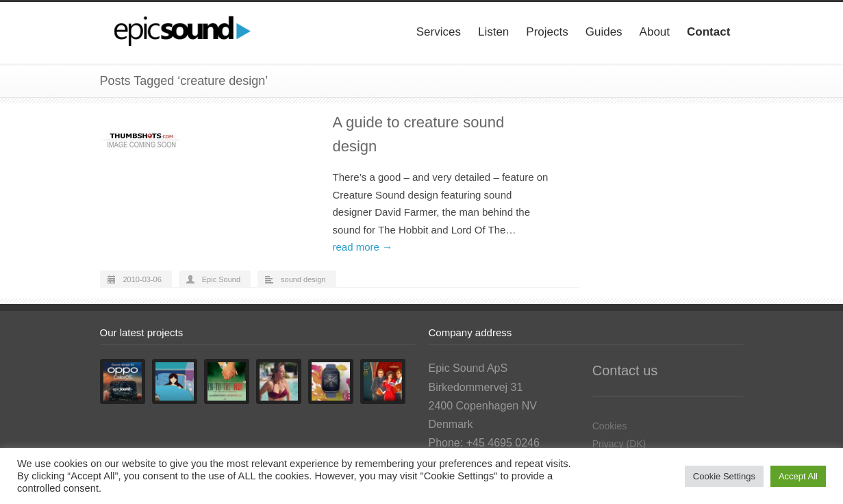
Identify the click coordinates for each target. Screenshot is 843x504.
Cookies (610, 426)
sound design (303, 279)
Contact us (625, 370)
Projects (547, 32)
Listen (493, 32)
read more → (363, 247)
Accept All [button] (798, 476)
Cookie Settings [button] (724, 476)
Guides (604, 32)
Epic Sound (221, 279)
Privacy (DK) (619, 444)
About (655, 32)
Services (439, 32)
